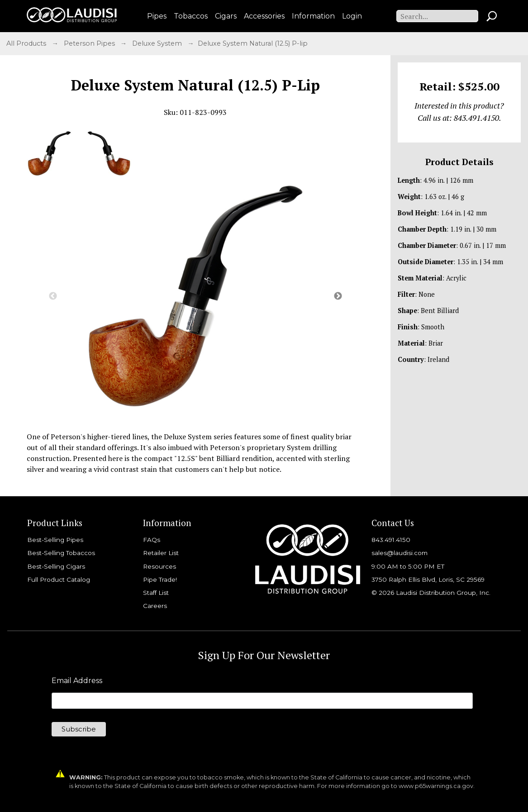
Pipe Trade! (160, 579)
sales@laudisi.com (400, 553)
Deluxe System (158, 43)
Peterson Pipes (90, 43)
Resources (159, 566)
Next (338, 296)
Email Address (77, 681)
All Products (27, 43)
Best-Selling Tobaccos (61, 553)
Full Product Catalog (59, 579)
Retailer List (161, 553)
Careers (155, 606)
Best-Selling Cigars (56, 566)
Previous (53, 296)
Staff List (156, 593)
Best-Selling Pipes (55, 540)
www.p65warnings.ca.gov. (437, 786)
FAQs (152, 540)
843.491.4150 (391, 540)
